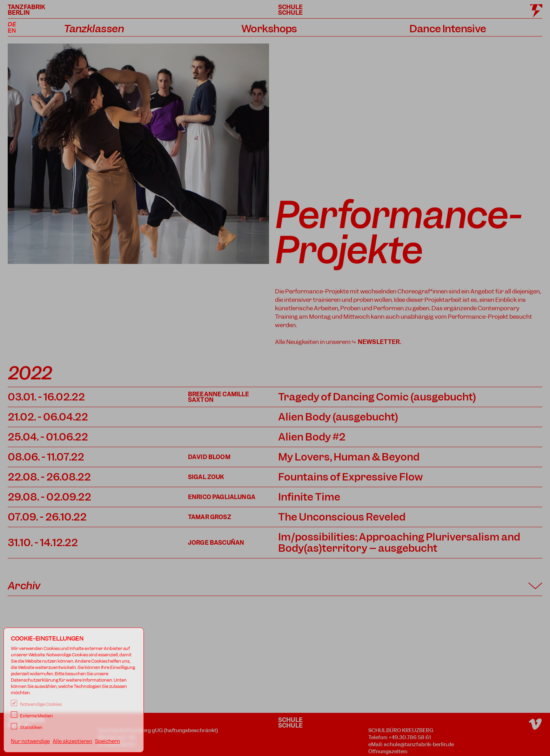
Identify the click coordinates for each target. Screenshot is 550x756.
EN (12, 31)
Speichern (108, 741)
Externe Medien (32, 716)
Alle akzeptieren (72, 741)
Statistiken (27, 727)
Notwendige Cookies (36, 704)
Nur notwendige (30, 741)
